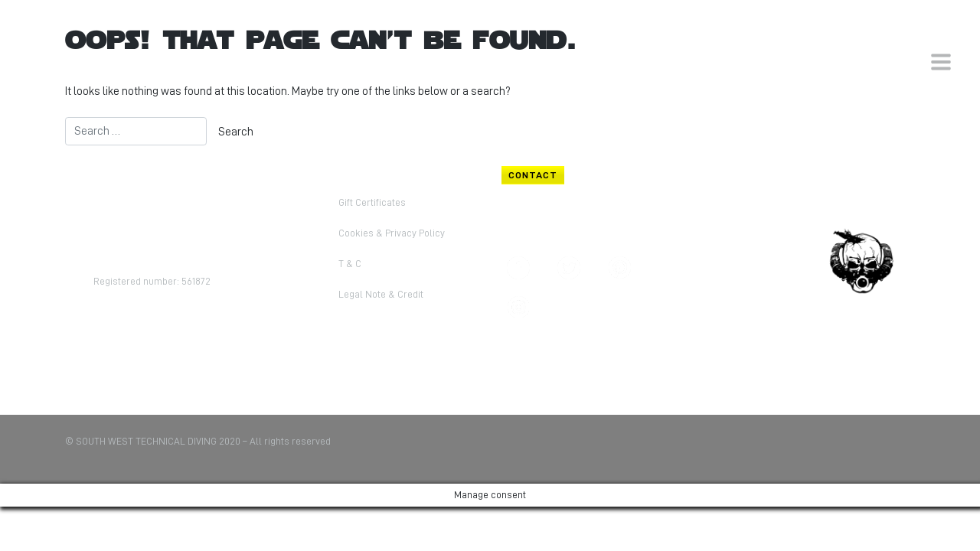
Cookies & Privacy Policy (392, 233)
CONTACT (533, 175)
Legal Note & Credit (381, 294)
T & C (350, 264)
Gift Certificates (372, 202)
